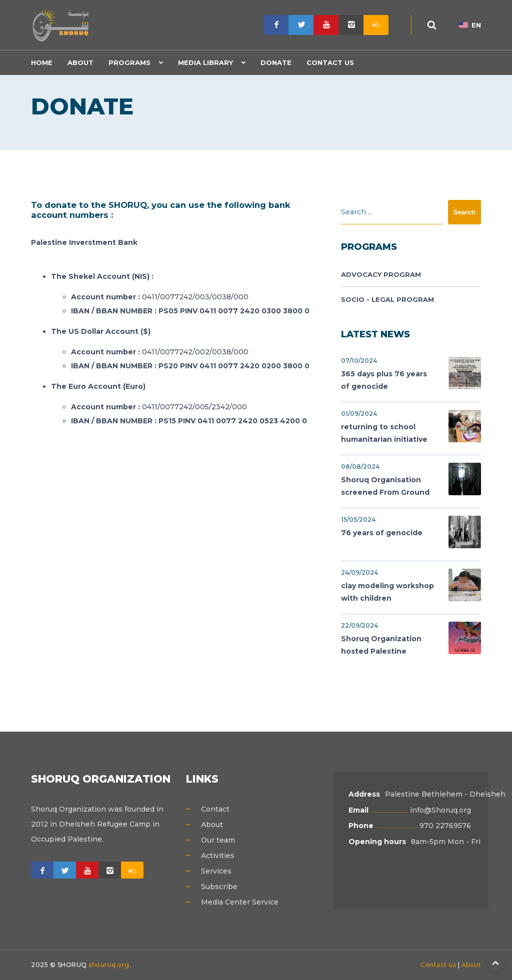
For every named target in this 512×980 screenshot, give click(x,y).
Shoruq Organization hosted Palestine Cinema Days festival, (411, 640)
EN (470, 25)
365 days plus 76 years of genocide (411, 374)
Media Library (205, 62)
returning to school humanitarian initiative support (411, 429)
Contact (215, 809)
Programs (129, 62)
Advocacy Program (381, 274)
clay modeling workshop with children (411, 586)
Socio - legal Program (387, 299)
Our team (218, 840)
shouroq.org (109, 965)
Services (216, 871)
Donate (276, 62)
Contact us (438, 965)
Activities (218, 856)
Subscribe (219, 887)
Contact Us (330, 62)
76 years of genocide (411, 532)
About (80, 62)
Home (42, 62)
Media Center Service (240, 902)
